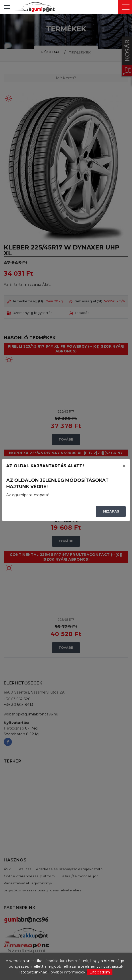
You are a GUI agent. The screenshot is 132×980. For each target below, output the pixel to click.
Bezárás (111, 511)
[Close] (124, 466)
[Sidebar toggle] (126, 7)
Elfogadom (100, 972)
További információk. (68, 972)
